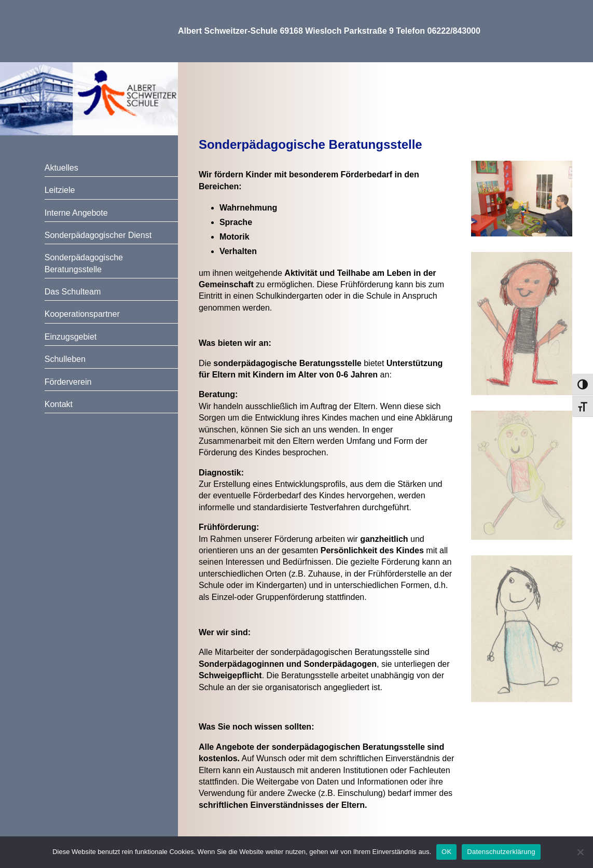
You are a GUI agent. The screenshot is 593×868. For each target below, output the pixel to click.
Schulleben (65, 359)
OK (446, 852)
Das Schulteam (73, 292)
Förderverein (68, 382)
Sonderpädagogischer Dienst (98, 235)
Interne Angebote (76, 213)
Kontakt (59, 404)
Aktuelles (61, 168)
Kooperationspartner (82, 314)
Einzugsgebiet (71, 337)
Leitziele (60, 190)
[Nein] (580, 852)
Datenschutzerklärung (501, 852)
